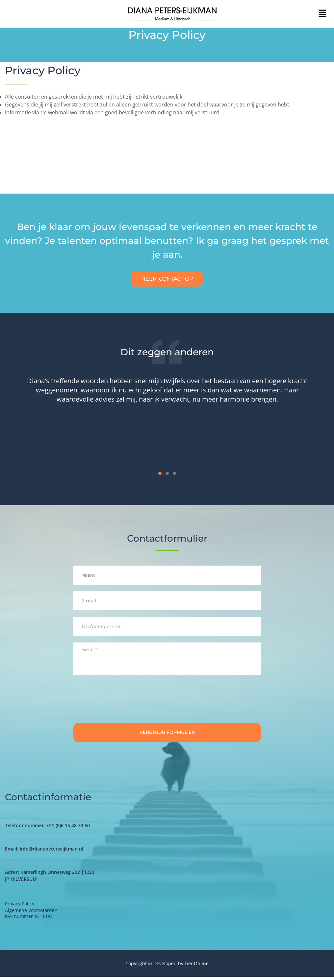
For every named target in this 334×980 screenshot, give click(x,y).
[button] (322, 14)
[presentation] (123, 703)
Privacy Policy (44, 70)
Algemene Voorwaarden (31, 913)
